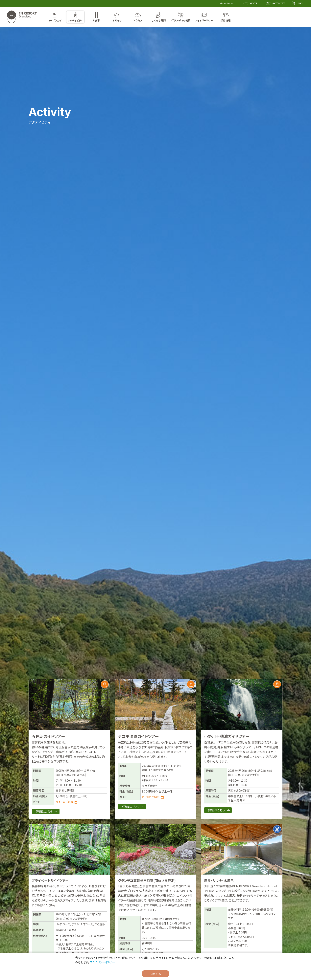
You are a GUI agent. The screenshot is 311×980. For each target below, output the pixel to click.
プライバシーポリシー (103, 962)
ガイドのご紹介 (64, 802)
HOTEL (251, 4)
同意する (155, 974)
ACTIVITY (275, 4)
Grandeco (227, 3)
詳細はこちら (44, 811)
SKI (297, 4)
